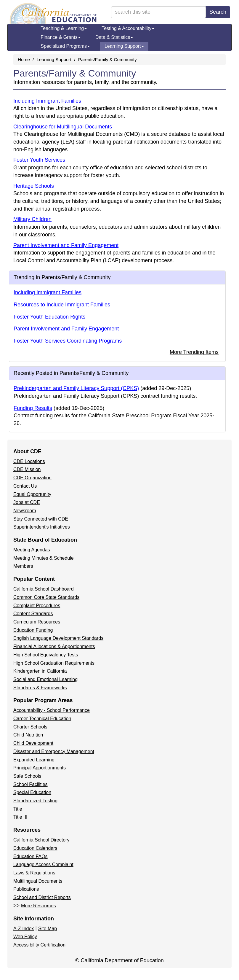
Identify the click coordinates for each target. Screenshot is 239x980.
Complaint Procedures (37, 606)
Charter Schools (30, 727)
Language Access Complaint (43, 864)
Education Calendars (35, 848)
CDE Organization (32, 478)
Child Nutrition (28, 735)
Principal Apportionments (40, 768)
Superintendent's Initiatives (42, 527)
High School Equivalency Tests (46, 655)
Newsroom (25, 511)
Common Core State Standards (46, 597)
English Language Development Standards (58, 638)
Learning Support (124, 46)
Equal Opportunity (32, 494)
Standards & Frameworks (40, 688)
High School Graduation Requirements (54, 663)
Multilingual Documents (38, 881)
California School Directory (41, 840)
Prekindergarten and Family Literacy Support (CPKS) (76, 388)
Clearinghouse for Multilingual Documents (63, 127)
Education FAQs (31, 856)
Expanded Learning (34, 760)
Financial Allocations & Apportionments (54, 646)
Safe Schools (27, 776)
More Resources (38, 906)
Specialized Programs (65, 46)
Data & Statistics (114, 37)
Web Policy (25, 937)
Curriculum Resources (37, 622)
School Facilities (31, 784)
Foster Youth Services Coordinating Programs (68, 341)
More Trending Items (194, 352)
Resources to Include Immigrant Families (62, 305)
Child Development (33, 743)
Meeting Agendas (32, 550)
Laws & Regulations (34, 873)
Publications (26, 889)
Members (23, 566)
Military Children (32, 219)
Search (218, 12)
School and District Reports (42, 897)
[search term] (158, 12)
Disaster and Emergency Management (54, 751)
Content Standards (33, 614)
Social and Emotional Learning (45, 679)
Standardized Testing (35, 801)
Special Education (32, 792)
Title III (20, 817)
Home (24, 59)
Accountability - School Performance (52, 710)
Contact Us (25, 486)
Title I (19, 809)
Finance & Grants (61, 37)
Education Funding (33, 630)
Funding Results (33, 408)
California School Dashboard (44, 589)
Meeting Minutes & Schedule (44, 558)
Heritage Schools (34, 186)
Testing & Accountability (128, 28)
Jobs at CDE (27, 502)
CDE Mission (27, 469)
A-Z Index (24, 929)
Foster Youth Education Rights (49, 317)
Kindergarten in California (40, 671)
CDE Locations (29, 461)
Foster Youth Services (39, 160)
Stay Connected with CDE (41, 519)
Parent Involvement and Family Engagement (66, 245)
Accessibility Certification (39, 945)
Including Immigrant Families (47, 101)
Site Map (48, 929)
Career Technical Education (42, 719)
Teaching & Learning (64, 28)
